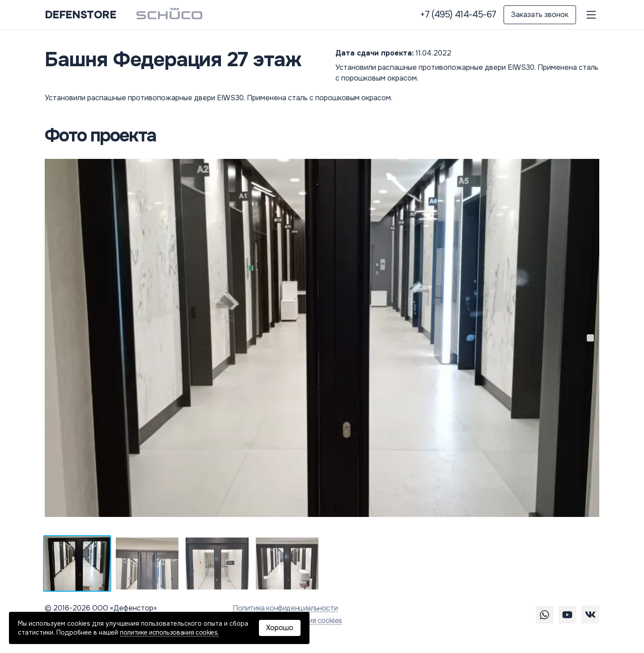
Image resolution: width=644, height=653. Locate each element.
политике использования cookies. (169, 632)
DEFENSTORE (80, 15)
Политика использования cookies (287, 621)
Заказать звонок (540, 15)
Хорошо (280, 628)
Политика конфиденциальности (285, 608)
